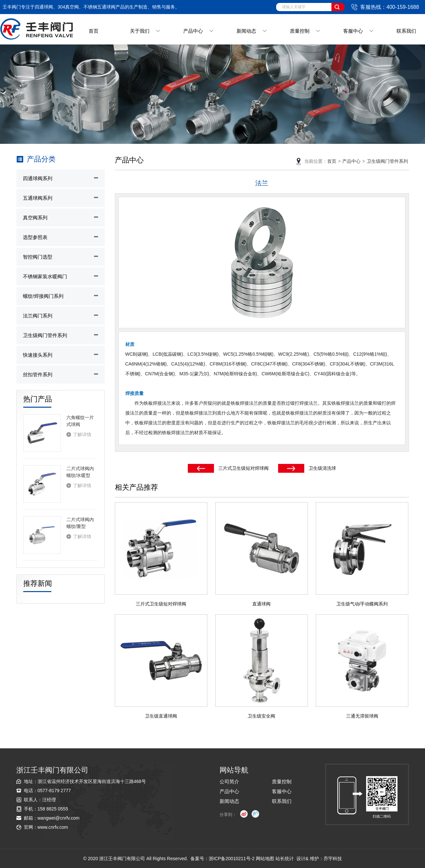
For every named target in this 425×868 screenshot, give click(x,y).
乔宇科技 (333, 859)
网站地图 (265, 859)
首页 (94, 31)
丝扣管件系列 (38, 374)
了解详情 (82, 434)
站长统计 (285, 859)
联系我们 (406, 31)
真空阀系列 (35, 218)
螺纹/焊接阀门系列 (43, 296)
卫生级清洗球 (322, 468)
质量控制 (300, 31)
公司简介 (229, 782)
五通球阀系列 (38, 198)
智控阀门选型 (38, 257)
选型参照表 (35, 237)
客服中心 (353, 31)
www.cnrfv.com (53, 827)
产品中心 (193, 31)
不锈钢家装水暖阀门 (45, 276)
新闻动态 (246, 31)
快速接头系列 (38, 355)
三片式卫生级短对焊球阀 (243, 468)
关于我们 (140, 31)
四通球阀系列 (38, 178)
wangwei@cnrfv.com (59, 818)
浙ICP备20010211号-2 (232, 859)
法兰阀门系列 (38, 316)
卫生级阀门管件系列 (45, 335)
